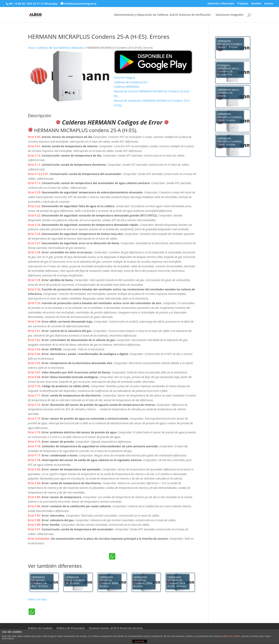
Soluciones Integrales (229, 15)
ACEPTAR (139, 641)
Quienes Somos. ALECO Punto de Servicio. (116, 628)
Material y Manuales (221, 4)
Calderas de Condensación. (131, 82)
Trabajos (243, 4)
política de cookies (231, 636)
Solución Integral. (125, 77)
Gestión (256, 4)
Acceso (269, 4)
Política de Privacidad (71, 628)
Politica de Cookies (40, 628)
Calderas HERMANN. (127, 87)
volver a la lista (37, 599)
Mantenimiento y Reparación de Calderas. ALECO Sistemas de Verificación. (163, 15)
